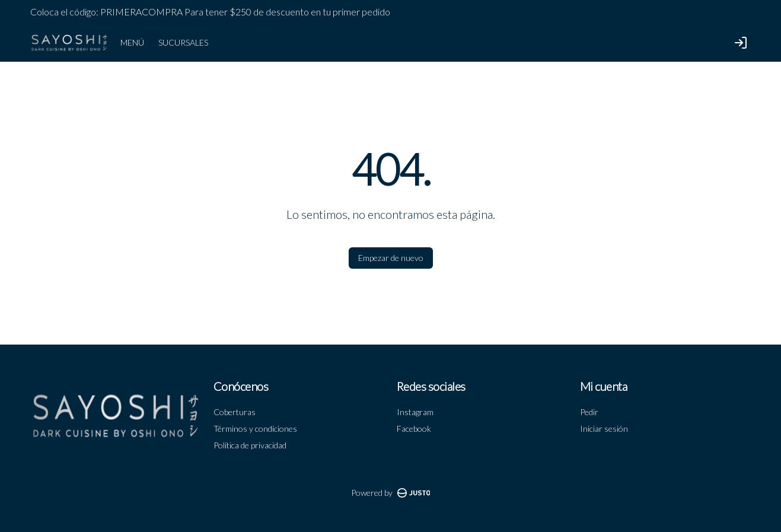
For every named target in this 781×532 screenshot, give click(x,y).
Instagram (415, 412)
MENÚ (132, 42)
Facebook (414, 429)
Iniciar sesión (604, 429)
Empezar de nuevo (391, 258)
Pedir (589, 412)
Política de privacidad (250, 445)
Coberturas (235, 412)
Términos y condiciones (255, 429)
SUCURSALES (183, 42)
